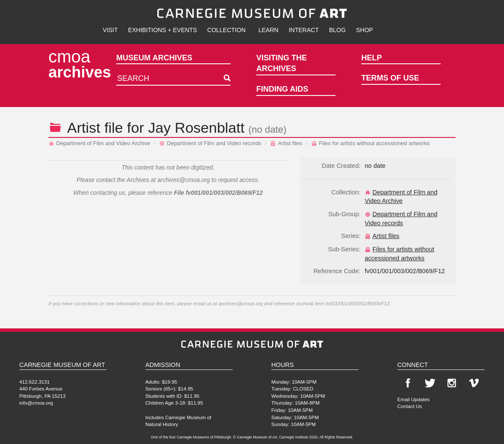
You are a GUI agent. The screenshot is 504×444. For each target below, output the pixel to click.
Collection (226, 30)
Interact (304, 30)
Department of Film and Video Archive (99, 143)
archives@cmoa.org (184, 180)
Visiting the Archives (282, 63)
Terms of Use (390, 78)
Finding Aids (282, 89)
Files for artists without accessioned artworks (370, 143)
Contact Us (409, 406)
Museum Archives (154, 58)
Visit (110, 30)
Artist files (286, 143)
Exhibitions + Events (163, 30)
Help (372, 58)
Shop (365, 30)
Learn (268, 30)
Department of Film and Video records (210, 143)
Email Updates (413, 399)
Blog (337, 30)
